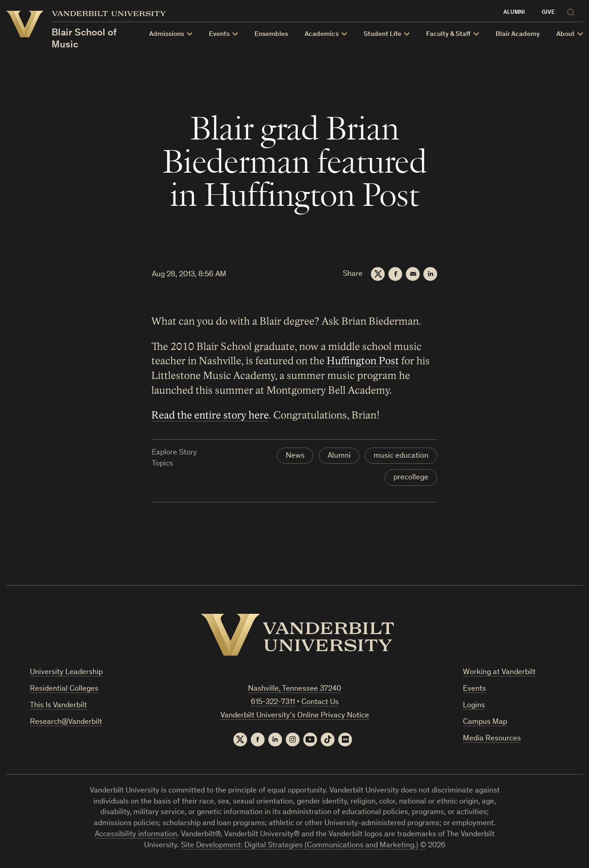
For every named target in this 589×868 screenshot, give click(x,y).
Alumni (514, 13)
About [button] (566, 34)
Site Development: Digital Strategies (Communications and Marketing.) (300, 846)
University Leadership (66, 673)
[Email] (413, 274)
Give (548, 13)
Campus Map (485, 722)
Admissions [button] (167, 34)
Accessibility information (136, 835)
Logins (474, 706)
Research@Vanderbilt (66, 722)
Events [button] (219, 34)
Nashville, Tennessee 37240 (294, 689)
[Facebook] (395, 274)
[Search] (573, 11)
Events (474, 689)
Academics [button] (322, 34)
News (295, 456)
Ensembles (271, 34)
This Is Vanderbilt (58, 706)
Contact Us (320, 702)
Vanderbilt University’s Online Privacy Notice (295, 716)
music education (401, 456)
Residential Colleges (64, 689)
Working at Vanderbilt (499, 673)
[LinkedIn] (430, 274)
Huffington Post (363, 361)
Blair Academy (518, 34)
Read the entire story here (211, 415)
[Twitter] (378, 274)
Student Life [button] (382, 34)
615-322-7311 (273, 702)
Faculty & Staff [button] (448, 34)
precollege (411, 478)
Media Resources (492, 739)
